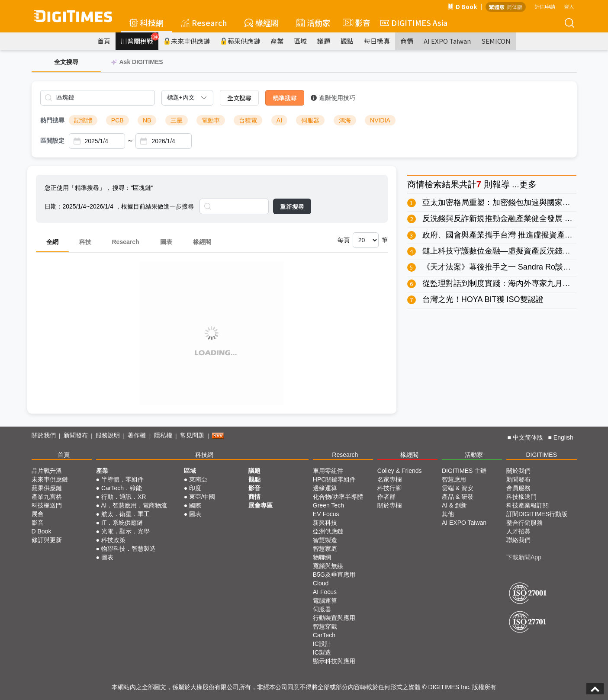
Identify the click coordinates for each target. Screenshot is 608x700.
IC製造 (322, 652)
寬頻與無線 (328, 566)
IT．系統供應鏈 (122, 523)
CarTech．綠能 (122, 488)
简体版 (515, 7)
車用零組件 (328, 471)
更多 (528, 184)
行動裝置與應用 (334, 618)
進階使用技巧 (333, 98)
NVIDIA (380, 120)
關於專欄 (389, 505)
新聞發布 (76, 435)
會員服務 (518, 488)
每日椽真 (377, 41)
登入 (569, 6)
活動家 (313, 22)
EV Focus (326, 514)
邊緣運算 (325, 488)
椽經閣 (262, 22)
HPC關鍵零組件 (335, 479)
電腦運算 (325, 600)
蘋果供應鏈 (240, 41)
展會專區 (261, 505)
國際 (195, 505)
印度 (195, 488)
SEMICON (496, 41)
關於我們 (44, 435)
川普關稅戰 (140, 39)
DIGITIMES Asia (414, 22)
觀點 (347, 41)
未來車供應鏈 (187, 41)
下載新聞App (524, 557)
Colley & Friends (400, 471)
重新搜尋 (292, 206)
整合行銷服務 (524, 523)
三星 (177, 120)
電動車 (211, 120)
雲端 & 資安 (458, 488)
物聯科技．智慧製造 (129, 549)
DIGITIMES (541, 455)
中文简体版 (528, 437)
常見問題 (192, 435)
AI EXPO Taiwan (447, 41)
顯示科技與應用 (334, 661)
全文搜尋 (239, 98)
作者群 (386, 497)
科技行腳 (389, 488)
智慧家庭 (325, 549)
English (563, 437)
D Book (462, 6)
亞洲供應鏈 (328, 531)
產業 (277, 41)
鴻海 (345, 120)
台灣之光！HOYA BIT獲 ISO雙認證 (483, 299)
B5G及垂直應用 (334, 575)
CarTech (324, 635)
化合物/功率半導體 (338, 497)
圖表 (166, 242)
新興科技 (325, 523)
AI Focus (325, 592)
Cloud (321, 583)
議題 (324, 41)
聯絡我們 (518, 540)
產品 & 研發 (458, 497)
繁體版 (497, 7)
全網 (52, 242)
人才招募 (518, 531)
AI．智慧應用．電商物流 (134, 505)
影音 (355, 22)
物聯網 (322, 557)
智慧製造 (325, 540)
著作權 (137, 435)
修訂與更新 (47, 540)
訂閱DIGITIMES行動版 (537, 514)
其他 (448, 514)
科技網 (146, 22)
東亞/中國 (202, 497)
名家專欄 (389, 479)
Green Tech (328, 505)
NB (147, 120)
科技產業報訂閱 (528, 505)
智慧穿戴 (325, 626)
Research (204, 22)
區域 (300, 41)
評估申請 (545, 6)
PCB (117, 120)
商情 (407, 41)
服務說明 (108, 435)
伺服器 (310, 120)
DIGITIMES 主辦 (464, 471)
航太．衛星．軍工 (125, 514)
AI (279, 120)
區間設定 (52, 141)
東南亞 (198, 479)
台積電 (248, 120)
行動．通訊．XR (124, 497)
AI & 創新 (454, 505)
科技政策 (113, 540)
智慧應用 (454, 479)
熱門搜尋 (52, 120)
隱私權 (163, 435)
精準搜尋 (285, 98)
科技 (85, 242)
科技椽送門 (47, 505)
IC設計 (322, 644)
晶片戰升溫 (47, 471)
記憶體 (83, 120)
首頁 (104, 41)
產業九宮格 (47, 497)
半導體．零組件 (122, 479)
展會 (38, 514)
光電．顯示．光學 (125, 531)
